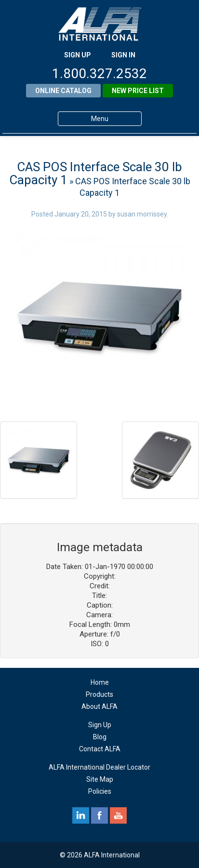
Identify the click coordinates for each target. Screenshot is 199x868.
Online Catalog (63, 91)
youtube (118, 815)
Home (100, 682)
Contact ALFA (100, 749)
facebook (99, 815)
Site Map (100, 779)
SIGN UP (78, 55)
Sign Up (100, 725)
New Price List (138, 91)
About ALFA (99, 706)
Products (99, 694)
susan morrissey (142, 214)
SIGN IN (123, 55)
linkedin (81, 815)
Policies (100, 791)
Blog (100, 737)
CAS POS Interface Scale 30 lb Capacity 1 (96, 173)
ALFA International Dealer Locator (99, 767)
